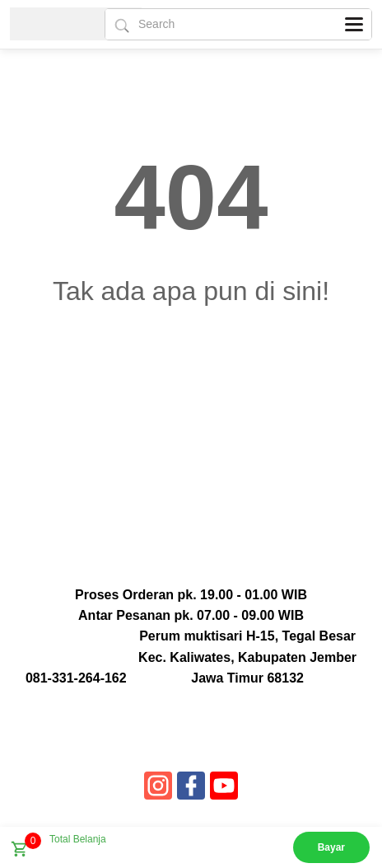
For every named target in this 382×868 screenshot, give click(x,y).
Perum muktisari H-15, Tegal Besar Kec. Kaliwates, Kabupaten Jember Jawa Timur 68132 (247, 657)
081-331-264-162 (76, 678)
